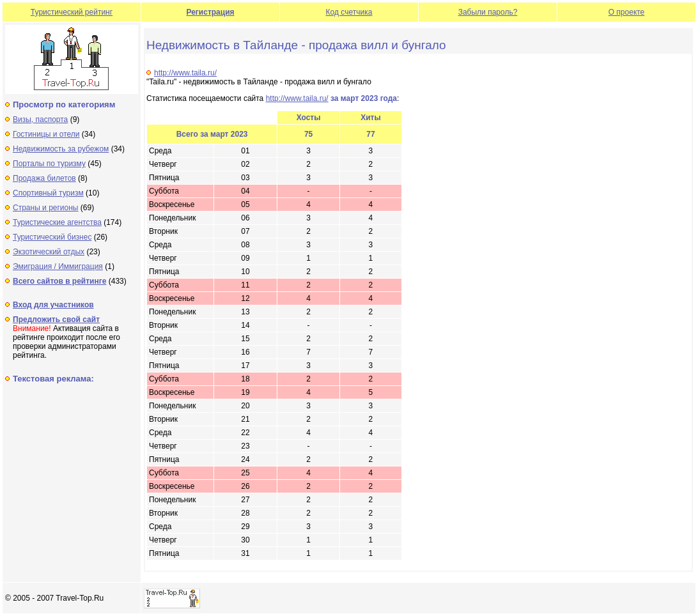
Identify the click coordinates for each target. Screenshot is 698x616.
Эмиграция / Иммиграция (58, 266)
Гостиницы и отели (46, 134)
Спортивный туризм (48, 193)
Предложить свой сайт (56, 320)
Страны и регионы (46, 208)
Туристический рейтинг (72, 12)
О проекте (627, 12)
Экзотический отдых (49, 252)
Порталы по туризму (49, 164)
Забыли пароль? (488, 12)
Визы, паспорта (40, 119)
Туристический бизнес (52, 237)
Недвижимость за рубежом (61, 149)
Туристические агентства (57, 222)
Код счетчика (349, 12)
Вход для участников (53, 305)
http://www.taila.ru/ (185, 73)
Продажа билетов (44, 178)
